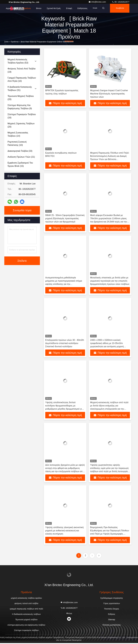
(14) (18, 134)
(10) (22, 79)
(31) (20, 89)
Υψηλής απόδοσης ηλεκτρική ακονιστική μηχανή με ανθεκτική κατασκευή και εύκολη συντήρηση (64, 531)
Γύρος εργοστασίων (112, 604)
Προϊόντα (25, 8)
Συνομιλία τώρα (22, 210)
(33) (20, 151)
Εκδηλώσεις (81, 8)
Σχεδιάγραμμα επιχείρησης (112, 599)
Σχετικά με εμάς (52, 8)
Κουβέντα (119, 8)
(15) (20, 164)
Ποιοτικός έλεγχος (112, 610)
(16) (22, 116)
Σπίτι (6, 42)
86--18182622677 (121, 2)
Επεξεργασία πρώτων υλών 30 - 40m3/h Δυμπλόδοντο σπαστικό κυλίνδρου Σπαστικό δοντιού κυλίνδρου (65, 344)
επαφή (67, 8)
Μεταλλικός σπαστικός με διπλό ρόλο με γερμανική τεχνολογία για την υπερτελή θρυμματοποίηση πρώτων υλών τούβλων (110, 281)
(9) (20, 107)
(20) (21, 98)
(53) (18, 61)
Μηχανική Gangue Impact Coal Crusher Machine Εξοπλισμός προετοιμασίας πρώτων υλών (109, 94)
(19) (21, 70)
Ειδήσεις (112, 615)
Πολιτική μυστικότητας (112, 626)
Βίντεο (37, 8)
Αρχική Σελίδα (10, 8)
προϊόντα (14, 42)
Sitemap (112, 620)
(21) (21, 157)
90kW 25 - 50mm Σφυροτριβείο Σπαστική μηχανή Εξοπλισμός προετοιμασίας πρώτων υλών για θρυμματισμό (65, 219)
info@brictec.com (97, 2)
